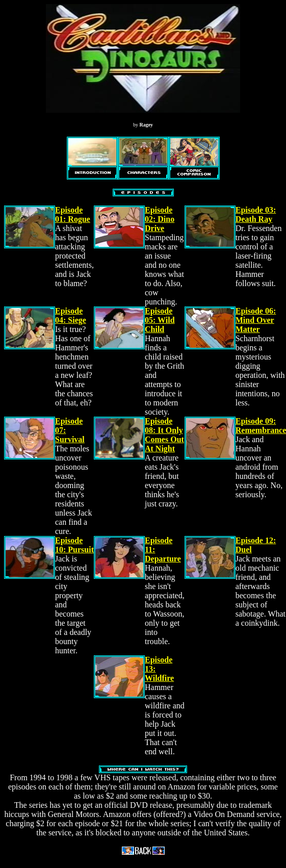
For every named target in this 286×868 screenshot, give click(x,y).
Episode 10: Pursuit (74, 545)
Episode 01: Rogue (73, 214)
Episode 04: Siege (71, 315)
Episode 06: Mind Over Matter (256, 320)
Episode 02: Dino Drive (160, 219)
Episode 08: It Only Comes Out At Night (164, 435)
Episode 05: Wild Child (160, 320)
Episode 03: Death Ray (256, 214)
